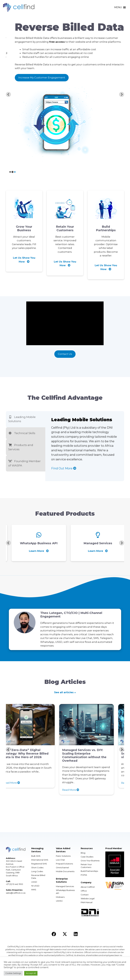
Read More (20, 783)
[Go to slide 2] (12, 172)
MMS (34, 890)
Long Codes (37, 871)
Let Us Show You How (24, 260)
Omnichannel (62, 868)
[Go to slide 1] (10, 172)
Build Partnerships (89, 871)
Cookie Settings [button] (13, 973)
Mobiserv (60, 897)
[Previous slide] (8, 94)
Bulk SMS (36, 856)
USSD (34, 882)
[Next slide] (122, 94)
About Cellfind (88, 887)
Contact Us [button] (65, 354)
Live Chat (60, 860)
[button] (118, 7)
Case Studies (87, 857)
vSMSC (59, 901)
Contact (85, 895)
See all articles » (65, 692)
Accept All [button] (31, 973)
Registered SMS (39, 864)
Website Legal (88, 898)
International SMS (40, 860)
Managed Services (65, 886)
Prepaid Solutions (64, 864)
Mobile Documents (65, 871)
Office (84, 891)
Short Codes (37, 868)
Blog (83, 853)
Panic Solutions (63, 856)
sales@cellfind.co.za (16, 893)
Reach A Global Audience (28, 81)
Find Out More (64, 468)
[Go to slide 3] (15, 172)
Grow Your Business (90, 861)
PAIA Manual (87, 902)
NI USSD (35, 886)
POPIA (84, 875)
